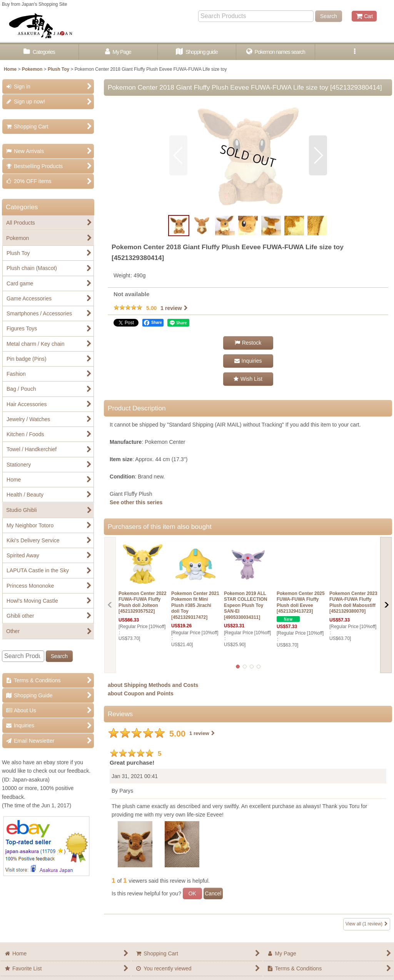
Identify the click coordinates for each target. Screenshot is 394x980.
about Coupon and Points (141, 693)
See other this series (136, 502)
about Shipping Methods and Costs (153, 685)
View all (367, 924)
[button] (355, 52)
